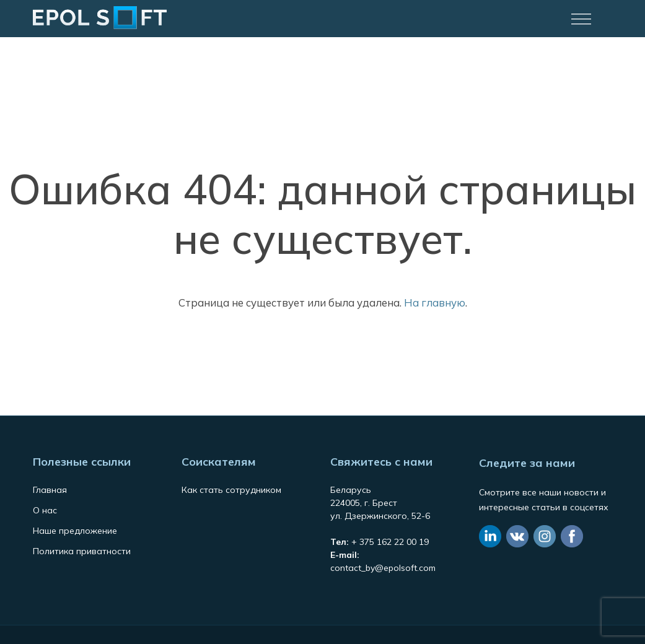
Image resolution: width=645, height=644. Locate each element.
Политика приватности (82, 551)
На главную (435, 302)
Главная (50, 490)
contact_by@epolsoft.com (383, 568)
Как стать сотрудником (231, 490)
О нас (45, 510)
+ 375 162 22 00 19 (390, 542)
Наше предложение (75, 531)
